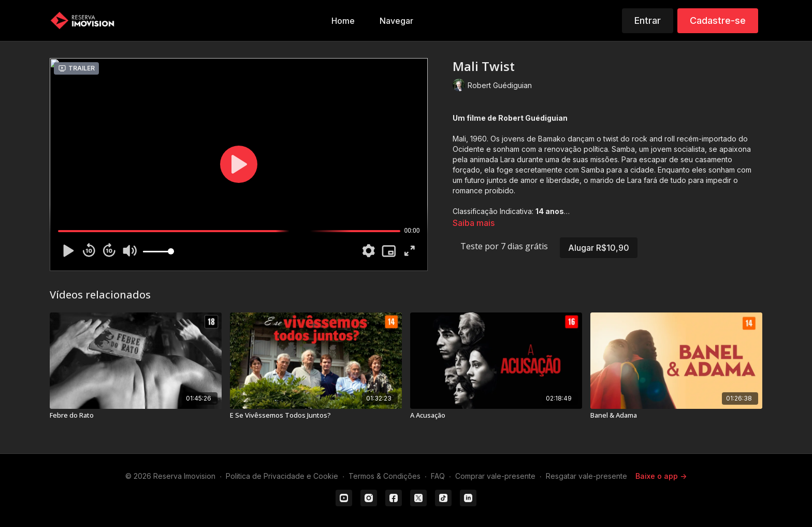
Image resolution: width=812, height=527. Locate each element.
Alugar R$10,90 (599, 248)
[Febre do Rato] (136, 416)
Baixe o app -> (661, 476)
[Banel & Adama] (676, 416)
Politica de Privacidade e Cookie (282, 476)
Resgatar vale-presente (586, 476)
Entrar (648, 20)
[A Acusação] (496, 416)
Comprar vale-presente (495, 476)
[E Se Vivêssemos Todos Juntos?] (316, 416)
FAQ (438, 476)
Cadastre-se (718, 20)
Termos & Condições (385, 476)
